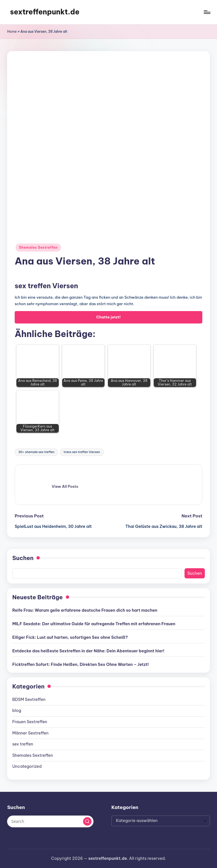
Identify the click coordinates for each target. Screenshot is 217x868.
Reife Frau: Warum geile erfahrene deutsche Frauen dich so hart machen (85, 610)
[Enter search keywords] (50, 821)
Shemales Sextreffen (38, 247)
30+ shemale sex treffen (36, 452)
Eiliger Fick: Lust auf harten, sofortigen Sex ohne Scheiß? (70, 637)
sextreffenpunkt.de (45, 12)
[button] (65, 486)
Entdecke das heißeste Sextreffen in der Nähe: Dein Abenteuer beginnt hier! (88, 651)
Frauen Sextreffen (30, 722)
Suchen (23, 558)
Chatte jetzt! (108, 317)
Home (12, 31)
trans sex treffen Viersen (82, 452)
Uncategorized (27, 766)
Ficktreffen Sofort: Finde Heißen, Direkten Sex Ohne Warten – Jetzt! (80, 664)
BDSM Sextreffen (29, 699)
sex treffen (23, 744)
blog (17, 710)
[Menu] (207, 12)
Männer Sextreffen (30, 733)
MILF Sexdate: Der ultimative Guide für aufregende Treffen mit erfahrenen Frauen (94, 624)
